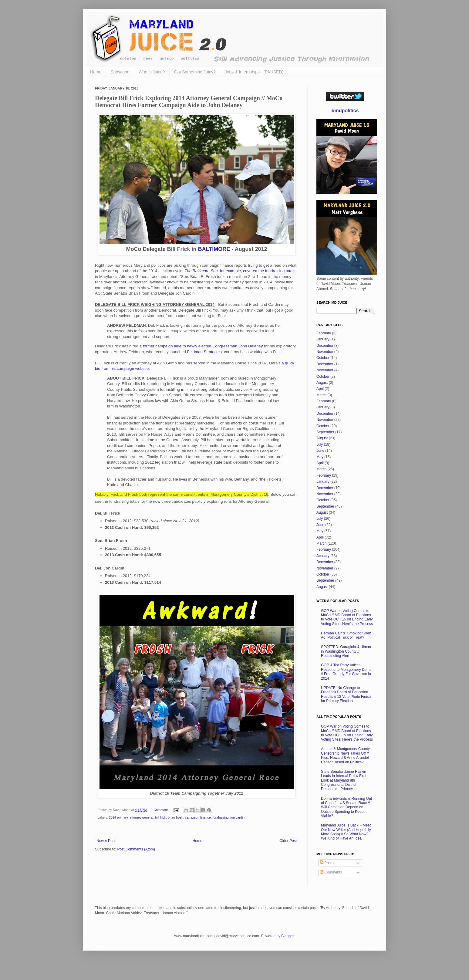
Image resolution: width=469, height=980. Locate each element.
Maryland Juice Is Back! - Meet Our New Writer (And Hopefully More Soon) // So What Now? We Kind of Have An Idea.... (346, 832)
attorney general (141, 817)
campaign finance (198, 817)
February (324, 333)
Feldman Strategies (204, 352)
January (323, 339)
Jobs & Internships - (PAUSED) (254, 72)
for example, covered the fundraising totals (240, 271)
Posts (327, 863)
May (320, 457)
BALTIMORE (214, 249)
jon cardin (238, 817)
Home (96, 72)
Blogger (287, 936)
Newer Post (106, 841)
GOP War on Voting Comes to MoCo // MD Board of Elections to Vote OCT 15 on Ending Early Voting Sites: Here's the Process (347, 617)
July (320, 444)
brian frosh (175, 817)
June (320, 451)
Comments (331, 872)
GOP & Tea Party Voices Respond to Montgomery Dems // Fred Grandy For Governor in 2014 (346, 672)
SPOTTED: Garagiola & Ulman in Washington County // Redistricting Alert (346, 651)
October (323, 358)
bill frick (160, 817)
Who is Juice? (152, 72)
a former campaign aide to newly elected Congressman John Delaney (201, 346)
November (325, 352)
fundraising (221, 817)
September (325, 432)
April (320, 389)
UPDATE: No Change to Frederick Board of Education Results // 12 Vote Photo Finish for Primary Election (346, 694)
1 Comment (159, 810)
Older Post (288, 841)
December (325, 346)
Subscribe (120, 72)
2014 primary (118, 817)
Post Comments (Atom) (136, 849)
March (321, 395)
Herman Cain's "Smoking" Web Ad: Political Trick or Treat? (346, 635)
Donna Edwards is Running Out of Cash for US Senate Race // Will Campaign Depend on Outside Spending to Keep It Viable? (346, 807)
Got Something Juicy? (195, 72)
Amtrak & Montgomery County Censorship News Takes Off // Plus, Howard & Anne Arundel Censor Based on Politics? (345, 755)
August (322, 383)
